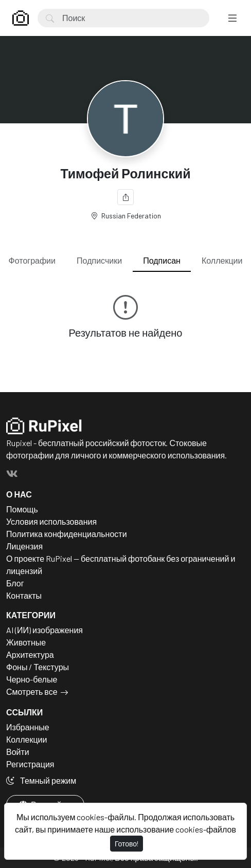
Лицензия (24, 546)
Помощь (22, 509)
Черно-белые (32, 679)
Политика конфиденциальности (67, 534)
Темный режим (41, 780)
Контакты (24, 595)
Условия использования (51, 521)
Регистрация (30, 764)
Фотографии (32, 260)
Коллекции (222, 260)
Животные (26, 642)
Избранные (28, 727)
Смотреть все (32, 691)
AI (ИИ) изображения (44, 630)
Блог (15, 583)
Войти (18, 752)
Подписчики (99, 260)
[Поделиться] (126, 197)
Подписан (162, 260)
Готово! (127, 844)
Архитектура (30, 654)
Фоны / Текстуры (38, 667)
